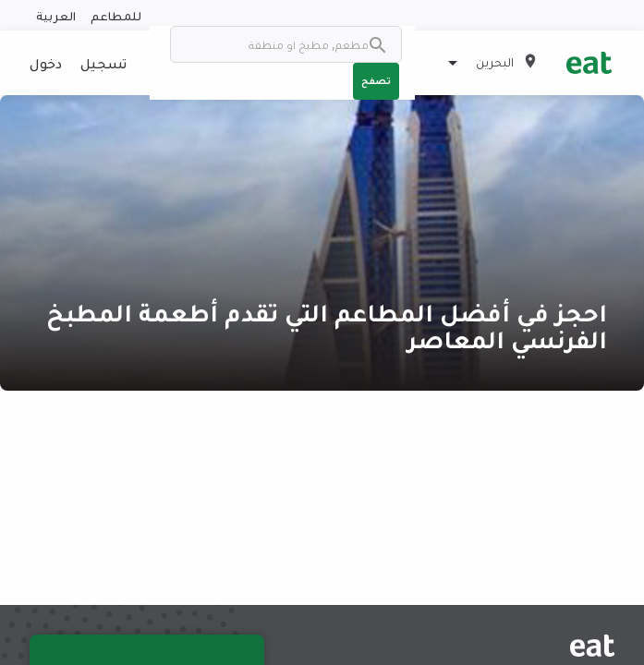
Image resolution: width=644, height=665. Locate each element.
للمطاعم (116, 15)
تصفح (376, 80)
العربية (56, 15)
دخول (46, 63)
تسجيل (103, 63)
